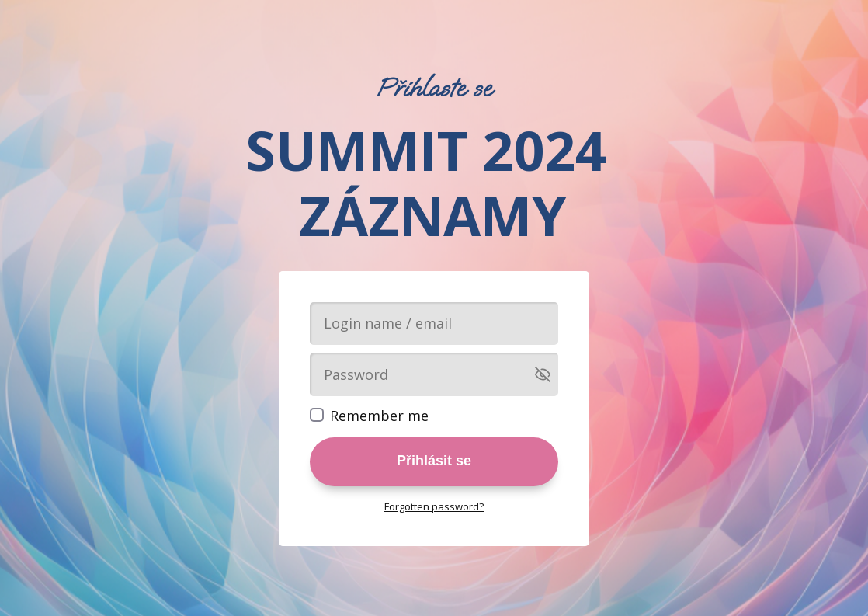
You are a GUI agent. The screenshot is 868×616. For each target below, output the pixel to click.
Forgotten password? (434, 506)
